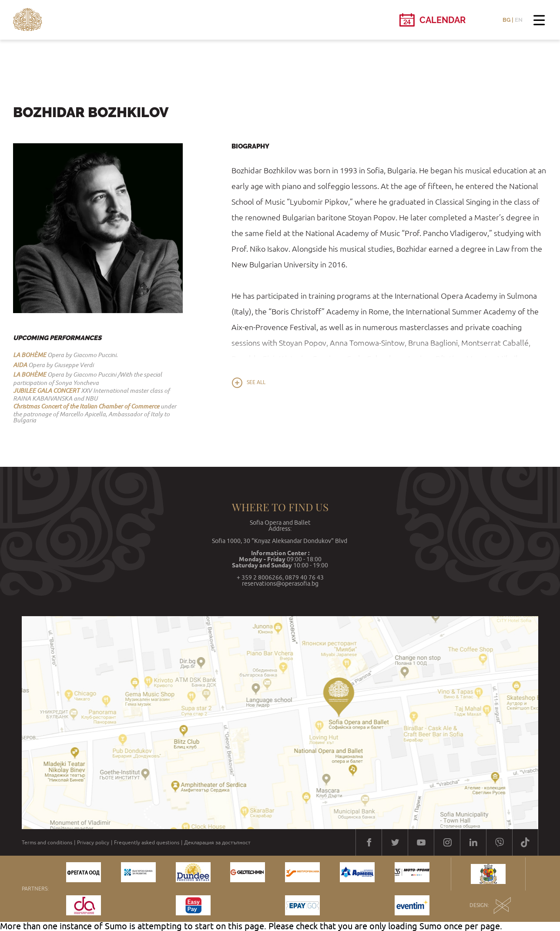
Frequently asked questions (147, 843)
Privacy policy (93, 843)
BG (506, 20)
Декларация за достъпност (217, 843)
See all (256, 382)
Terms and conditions (47, 843)
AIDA (20, 365)
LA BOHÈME (30, 355)
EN (519, 20)
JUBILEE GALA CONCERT (46, 391)
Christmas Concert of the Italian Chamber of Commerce (86, 406)
